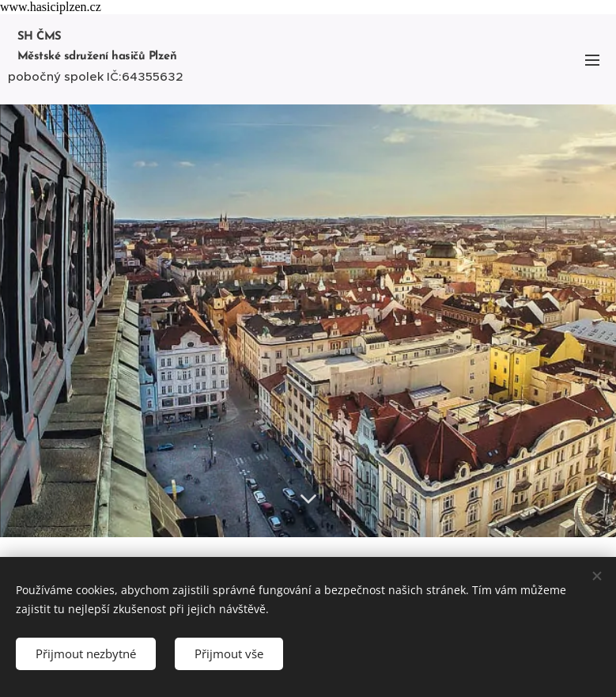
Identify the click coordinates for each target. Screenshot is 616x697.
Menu (592, 60)
